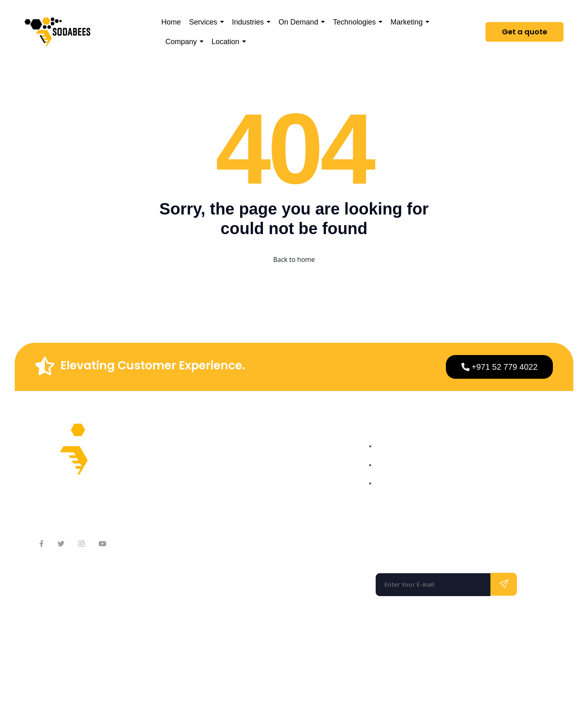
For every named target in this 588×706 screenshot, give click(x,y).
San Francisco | (109, 631)
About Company (211, 456)
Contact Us (203, 489)
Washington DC (173, 631)
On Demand (290, 489)
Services (285, 473)
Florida (53, 631)
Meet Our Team (210, 473)
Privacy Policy (465, 665)
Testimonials (206, 505)
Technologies (292, 505)
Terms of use (416, 665)
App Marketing (295, 522)
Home (281, 456)
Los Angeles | (246, 631)
